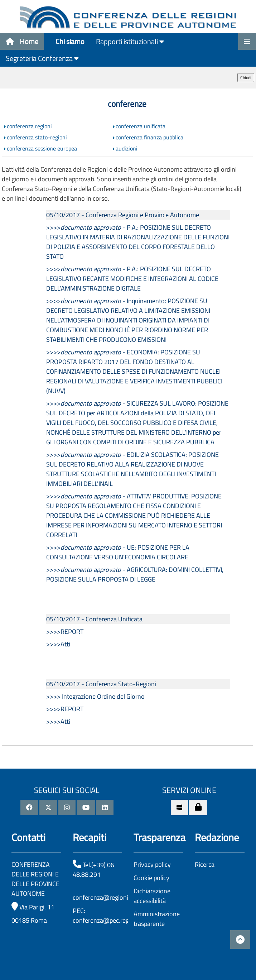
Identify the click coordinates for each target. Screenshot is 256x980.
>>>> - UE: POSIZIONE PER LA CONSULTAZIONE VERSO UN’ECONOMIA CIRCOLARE (118, 552)
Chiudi (246, 78)
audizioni (127, 148)
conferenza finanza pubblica (149, 137)
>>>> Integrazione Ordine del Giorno (95, 696)
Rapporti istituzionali (130, 41)
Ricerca (205, 864)
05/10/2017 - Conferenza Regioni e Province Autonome (123, 215)
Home (22, 41)
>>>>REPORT (65, 632)
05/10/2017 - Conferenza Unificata (94, 619)
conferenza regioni (29, 126)
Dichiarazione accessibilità (152, 896)
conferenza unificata (141, 126)
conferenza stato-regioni (37, 137)
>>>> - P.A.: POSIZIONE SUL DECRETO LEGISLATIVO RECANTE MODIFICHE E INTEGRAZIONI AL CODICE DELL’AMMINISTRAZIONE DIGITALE (132, 279)
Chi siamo (70, 41)
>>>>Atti (58, 644)
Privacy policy (152, 864)
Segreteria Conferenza (42, 58)
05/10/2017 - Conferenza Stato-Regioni (101, 684)
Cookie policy (151, 878)
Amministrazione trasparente (157, 919)
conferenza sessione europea (42, 148)
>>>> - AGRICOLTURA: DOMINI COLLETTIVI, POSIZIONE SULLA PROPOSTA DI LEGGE (135, 574)
